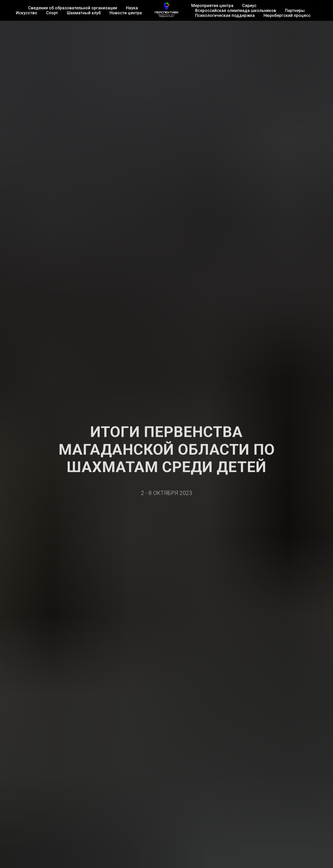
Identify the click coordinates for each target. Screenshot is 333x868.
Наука (132, 8)
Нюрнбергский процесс (287, 15)
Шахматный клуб (84, 13)
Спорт (52, 13)
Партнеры (295, 11)
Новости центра (126, 13)
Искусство (27, 13)
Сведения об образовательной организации (73, 8)
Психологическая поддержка (225, 15)
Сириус (249, 6)
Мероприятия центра (212, 6)
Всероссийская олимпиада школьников (236, 11)
